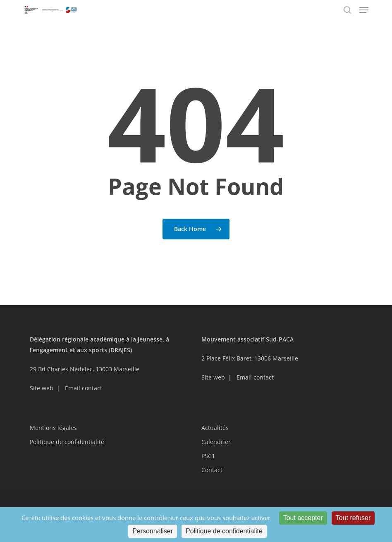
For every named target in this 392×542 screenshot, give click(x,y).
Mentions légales (53, 428)
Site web (42, 388)
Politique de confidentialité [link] (224, 531)
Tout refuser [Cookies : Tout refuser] (353, 518)
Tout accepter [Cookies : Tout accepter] (303, 518)
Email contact (84, 388)
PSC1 (208, 456)
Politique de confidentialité (67, 442)
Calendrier (216, 442)
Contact (212, 470)
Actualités (215, 428)
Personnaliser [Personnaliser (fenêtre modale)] (153, 531)
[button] (364, 10)
